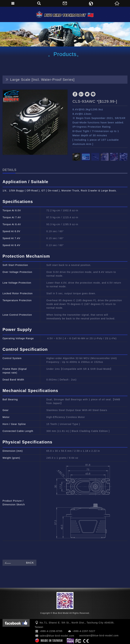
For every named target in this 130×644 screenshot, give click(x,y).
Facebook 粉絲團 (16, 623)
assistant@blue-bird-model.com (99, 636)
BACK (19, 563)
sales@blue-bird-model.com (57, 636)
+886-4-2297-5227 (84, 631)
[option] (35, 122)
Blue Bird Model (65, 14)
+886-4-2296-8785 (51, 631)
